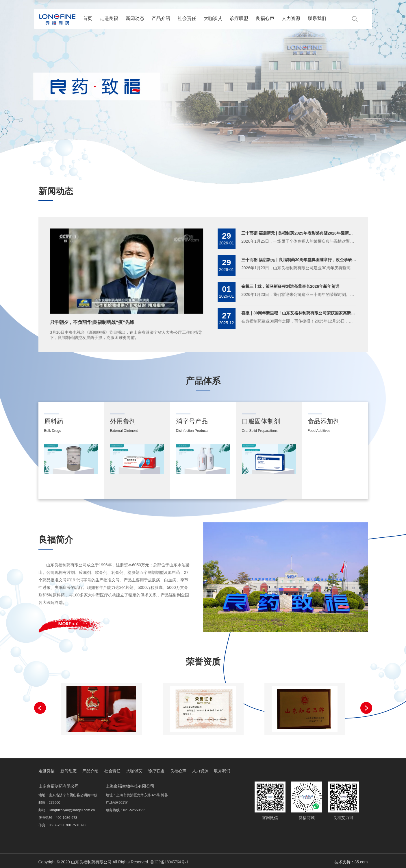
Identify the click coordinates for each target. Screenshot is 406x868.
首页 (88, 18)
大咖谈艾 (213, 18)
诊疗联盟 (239, 18)
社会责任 (187, 18)
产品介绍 (161, 18)
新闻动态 (135, 18)
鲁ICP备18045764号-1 (169, 862)
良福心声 (265, 18)
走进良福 (109, 18)
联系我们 (317, 18)
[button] (366, 708)
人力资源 (291, 18)
